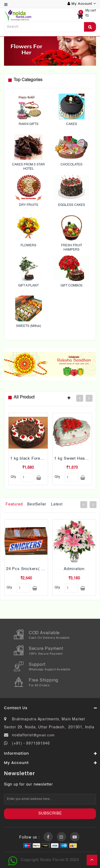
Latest (57, 504)
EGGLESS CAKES (72, 205)
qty (13, 477)
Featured (14, 504)
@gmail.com (44, 735)
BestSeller (37, 504)
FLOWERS (28, 246)
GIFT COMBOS (71, 286)
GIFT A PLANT (28, 286)
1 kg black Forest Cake (33, 458)
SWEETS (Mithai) (29, 326)
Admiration (74, 569)
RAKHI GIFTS (29, 124)
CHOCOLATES (71, 165)
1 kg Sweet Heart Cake (77, 458)
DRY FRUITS (29, 205)
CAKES (72, 124)
